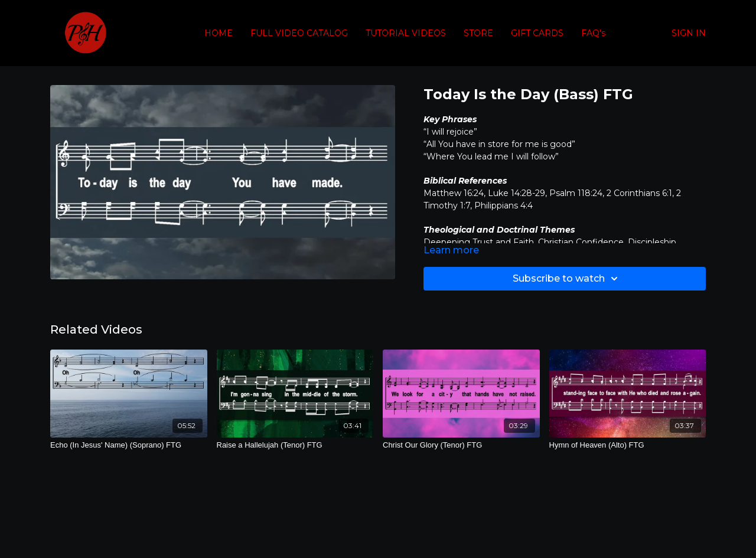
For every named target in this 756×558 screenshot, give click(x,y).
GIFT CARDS (537, 33)
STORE (478, 33)
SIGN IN (689, 33)
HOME (219, 33)
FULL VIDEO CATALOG (299, 33)
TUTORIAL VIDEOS (406, 33)
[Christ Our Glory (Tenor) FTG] (461, 445)
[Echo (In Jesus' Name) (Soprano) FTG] (129, 445)
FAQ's (593, 33)
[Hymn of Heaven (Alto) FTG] (628, 445)
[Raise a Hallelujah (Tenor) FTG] (295, 445)
